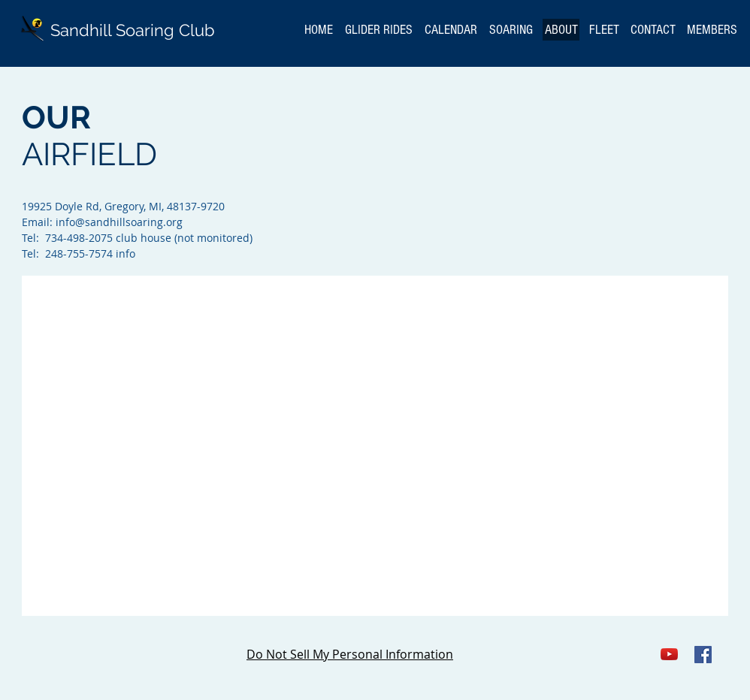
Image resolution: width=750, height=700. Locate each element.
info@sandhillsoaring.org (119, 222)
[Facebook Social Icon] (703, 655)
